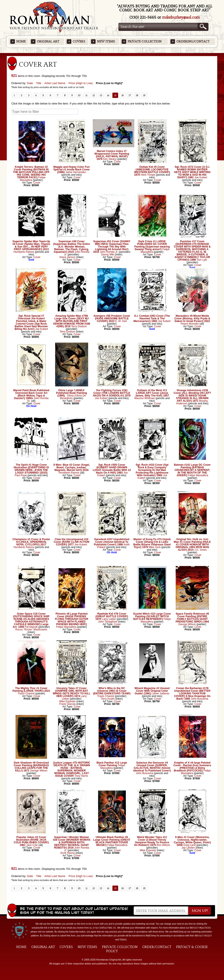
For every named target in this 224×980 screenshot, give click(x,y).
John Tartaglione (108, 622)
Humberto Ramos (24, 252)
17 (130, 95)
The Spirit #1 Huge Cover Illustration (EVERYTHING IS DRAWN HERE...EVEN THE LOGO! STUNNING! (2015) (31, 469)
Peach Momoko (190, 324)
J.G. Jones (200, 550)
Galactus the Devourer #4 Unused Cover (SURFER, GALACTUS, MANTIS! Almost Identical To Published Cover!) (152, 767)
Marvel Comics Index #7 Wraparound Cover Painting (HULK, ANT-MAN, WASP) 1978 (112, 155)
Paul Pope (21, 475)
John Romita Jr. (77, 253)
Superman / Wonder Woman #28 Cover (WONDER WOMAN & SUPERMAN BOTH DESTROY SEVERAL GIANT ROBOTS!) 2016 (72, 842)
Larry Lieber (109, 619)
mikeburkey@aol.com (181, 17)
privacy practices (200, 928)
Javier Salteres (161, 693)
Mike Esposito (67, 701)
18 (137, 95)
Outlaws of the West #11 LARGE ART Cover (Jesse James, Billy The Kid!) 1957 (152, 393)
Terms (123, 940)
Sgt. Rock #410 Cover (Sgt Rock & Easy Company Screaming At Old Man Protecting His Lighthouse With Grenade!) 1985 (152, 470)
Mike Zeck (155, 547)
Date (30, 83)
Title (39, 83)
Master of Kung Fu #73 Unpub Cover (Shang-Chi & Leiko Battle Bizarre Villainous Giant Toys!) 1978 (152, 543)
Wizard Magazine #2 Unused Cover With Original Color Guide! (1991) (152, 691)
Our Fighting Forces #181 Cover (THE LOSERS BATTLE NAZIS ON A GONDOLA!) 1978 (112, 393)
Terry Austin (108, 699)
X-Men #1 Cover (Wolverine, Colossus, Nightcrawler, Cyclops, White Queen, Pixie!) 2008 (192, 841)
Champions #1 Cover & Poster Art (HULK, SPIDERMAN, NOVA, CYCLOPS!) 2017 (31, 542)
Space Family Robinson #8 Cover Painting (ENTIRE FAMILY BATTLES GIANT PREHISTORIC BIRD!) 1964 (192, 618)
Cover (37, 183)
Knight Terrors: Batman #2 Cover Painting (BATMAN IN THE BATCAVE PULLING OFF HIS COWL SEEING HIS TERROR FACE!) (31, 172)
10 (79, 95)
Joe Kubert (201, 177)
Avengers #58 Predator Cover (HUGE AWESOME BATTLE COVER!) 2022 (112, 318)
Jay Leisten (188, 848)
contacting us (107, 928)
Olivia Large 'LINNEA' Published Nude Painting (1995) (71, 393)
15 (115, 95)
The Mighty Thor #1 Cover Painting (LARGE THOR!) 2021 (31, 690)
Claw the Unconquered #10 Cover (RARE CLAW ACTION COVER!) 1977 (72, 542)
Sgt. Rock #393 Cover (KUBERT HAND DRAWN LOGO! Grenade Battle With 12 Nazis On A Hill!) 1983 (112, 469)
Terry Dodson (79, 326)
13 (101, 95)
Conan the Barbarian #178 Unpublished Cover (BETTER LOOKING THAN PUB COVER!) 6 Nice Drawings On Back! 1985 (192, 693)
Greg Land (190, 845)
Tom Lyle (202, 260)
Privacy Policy (203, 936)
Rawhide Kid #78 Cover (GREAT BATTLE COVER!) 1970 (112, 616)
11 (86, 95)
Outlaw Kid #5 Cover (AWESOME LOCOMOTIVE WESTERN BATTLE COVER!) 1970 (152, 171)
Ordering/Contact (193, 42)
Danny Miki (108, 255)
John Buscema (199, 699)
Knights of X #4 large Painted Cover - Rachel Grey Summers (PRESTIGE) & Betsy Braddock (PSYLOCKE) (192, 767)
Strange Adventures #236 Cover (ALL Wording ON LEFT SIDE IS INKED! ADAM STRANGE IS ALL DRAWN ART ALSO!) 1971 (192, 396)
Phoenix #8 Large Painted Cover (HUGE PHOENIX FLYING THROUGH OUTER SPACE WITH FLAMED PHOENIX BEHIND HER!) (72, 619)
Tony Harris (81, 776)
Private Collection (144, 42)
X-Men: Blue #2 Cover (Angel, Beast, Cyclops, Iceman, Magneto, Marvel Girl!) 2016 (71, 467)
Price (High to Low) (81, 83)
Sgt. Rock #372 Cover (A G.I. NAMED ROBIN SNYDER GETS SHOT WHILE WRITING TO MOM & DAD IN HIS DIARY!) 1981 (192, 172)
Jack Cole (32, 845)
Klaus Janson (67, 257)
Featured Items (112, 54)
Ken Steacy (110, 159)
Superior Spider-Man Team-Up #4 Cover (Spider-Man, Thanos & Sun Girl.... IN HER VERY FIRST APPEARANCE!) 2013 (31, 245)
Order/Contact (157, 947)
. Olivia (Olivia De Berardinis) (73, 397)
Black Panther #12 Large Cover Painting (112, 764)
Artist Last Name (55, 83)
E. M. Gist (121, 321)
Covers (79, 42)
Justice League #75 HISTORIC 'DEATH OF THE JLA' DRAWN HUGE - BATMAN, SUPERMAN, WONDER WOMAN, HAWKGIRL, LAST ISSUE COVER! (72, 769)
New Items (106, 42)
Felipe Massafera (198, 475)
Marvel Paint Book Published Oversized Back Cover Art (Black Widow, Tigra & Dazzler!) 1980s (31, 394)
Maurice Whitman (144, 398)
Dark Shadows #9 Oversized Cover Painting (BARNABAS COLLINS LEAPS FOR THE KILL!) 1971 (31, 767)
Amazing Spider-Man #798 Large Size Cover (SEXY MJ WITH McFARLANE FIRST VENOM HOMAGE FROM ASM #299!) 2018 (72, 321)
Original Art (48, 42)
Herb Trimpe (148, 175)
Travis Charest (26, 693)
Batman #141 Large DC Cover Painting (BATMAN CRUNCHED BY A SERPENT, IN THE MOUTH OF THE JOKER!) (192, 470)
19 (144, 95)
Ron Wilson (163, 845)
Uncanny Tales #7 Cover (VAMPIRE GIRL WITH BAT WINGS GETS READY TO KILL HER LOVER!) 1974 (72, 692)
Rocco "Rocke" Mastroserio (31, 630)
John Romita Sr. (38, 400)
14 (108, 95)
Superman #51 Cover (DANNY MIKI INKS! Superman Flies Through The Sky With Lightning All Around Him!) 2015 (112, 247)
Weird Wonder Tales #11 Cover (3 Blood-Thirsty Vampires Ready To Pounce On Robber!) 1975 (152, 841)
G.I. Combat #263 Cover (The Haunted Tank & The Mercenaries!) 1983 (152, 318)
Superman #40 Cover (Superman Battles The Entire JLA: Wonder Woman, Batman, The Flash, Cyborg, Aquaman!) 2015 (72, 247)
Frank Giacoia (67, 704)
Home (21, 42)
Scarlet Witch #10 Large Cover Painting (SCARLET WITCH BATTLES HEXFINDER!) (152, 616)
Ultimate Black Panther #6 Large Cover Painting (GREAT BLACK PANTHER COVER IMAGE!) (112, 841)
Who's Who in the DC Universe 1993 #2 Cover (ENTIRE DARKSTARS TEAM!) (112, 691)
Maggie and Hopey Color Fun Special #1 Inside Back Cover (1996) (72, 170)
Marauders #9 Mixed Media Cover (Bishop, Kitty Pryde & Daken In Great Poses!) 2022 (192, 318)
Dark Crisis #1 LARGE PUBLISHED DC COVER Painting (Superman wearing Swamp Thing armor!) (152, 245)
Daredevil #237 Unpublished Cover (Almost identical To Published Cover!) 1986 (112, 542)
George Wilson (187, 624)
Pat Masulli (31, 627)
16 (123, 95)
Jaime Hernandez (76, 172)
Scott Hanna (67, 853)
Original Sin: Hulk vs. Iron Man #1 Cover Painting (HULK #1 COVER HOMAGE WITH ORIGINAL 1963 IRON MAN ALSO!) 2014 (192, 545)
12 (94, 95)
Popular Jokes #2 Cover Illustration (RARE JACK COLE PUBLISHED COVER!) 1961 (31, 841)
